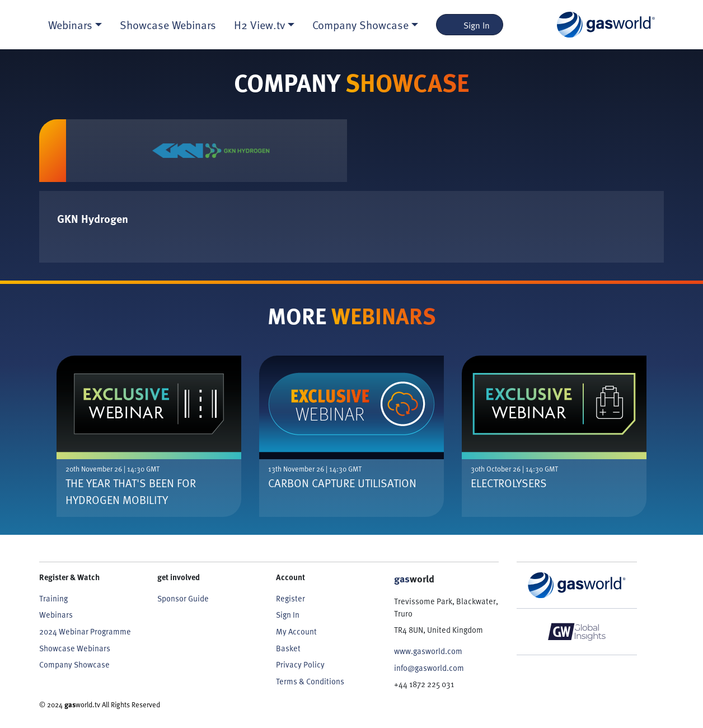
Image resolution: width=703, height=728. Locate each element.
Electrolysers (509, 483)
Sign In (470, 25)
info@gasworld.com (429, 668)
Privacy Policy (300, 664)
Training (53, 598)
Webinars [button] (70, 25)
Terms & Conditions (310, 681)
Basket (288, 648)
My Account (296, 631)
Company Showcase (74, 664)
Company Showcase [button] (360, 25)
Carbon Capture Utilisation (342, 483)
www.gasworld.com (428, 651)
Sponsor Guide (183, 598)
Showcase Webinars (168, 25)
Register (290, 598)
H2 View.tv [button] (259, 25)
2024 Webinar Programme (85, 631)
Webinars (56, 614)
